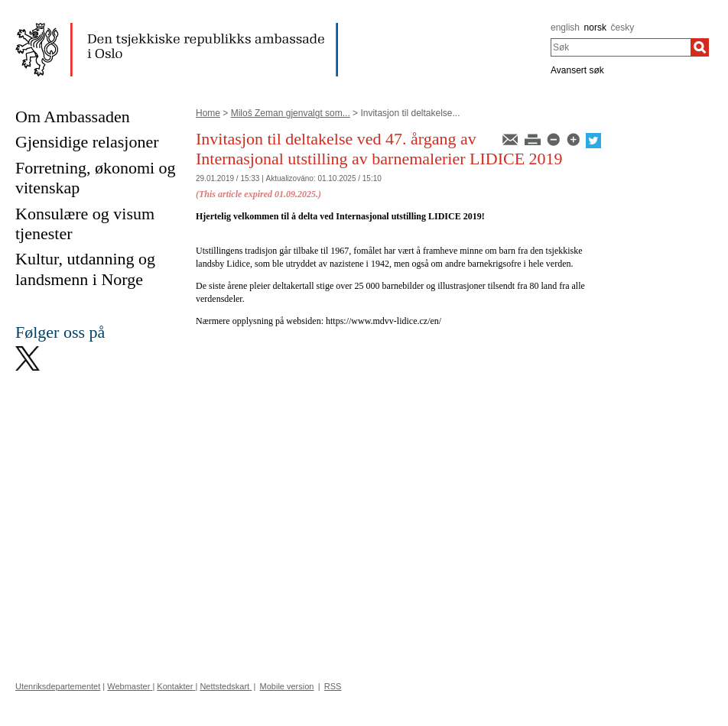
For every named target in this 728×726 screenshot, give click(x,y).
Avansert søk (577, 70)
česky (623, 28)
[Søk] (700, 47)
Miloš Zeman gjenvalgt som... (291, 113)
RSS (333, 686)
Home (208, 113)
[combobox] (621, 47)
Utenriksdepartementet (58, 686)
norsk (595, 28)
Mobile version (287, 686)
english (565, 28)
